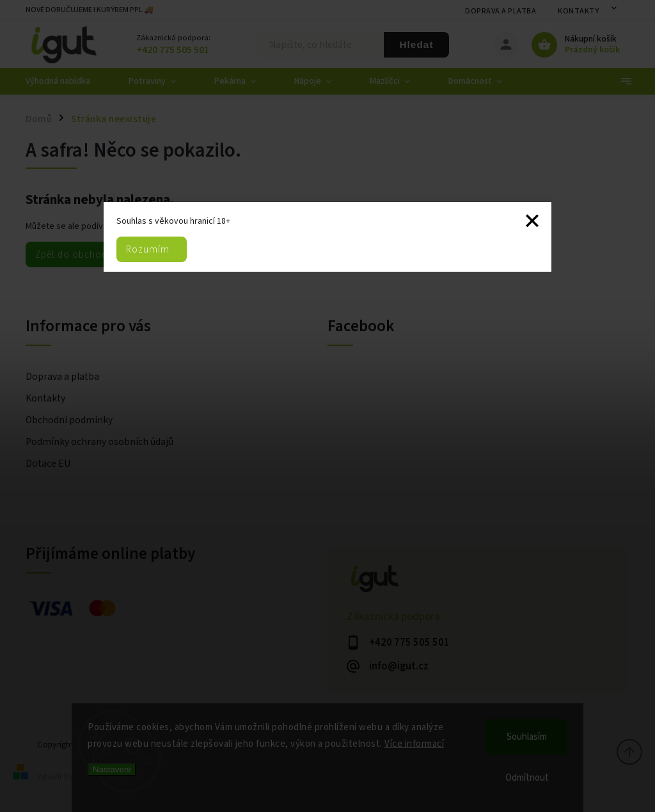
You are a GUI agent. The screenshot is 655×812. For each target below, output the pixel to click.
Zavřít (532, 221)
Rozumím (148, 249)
